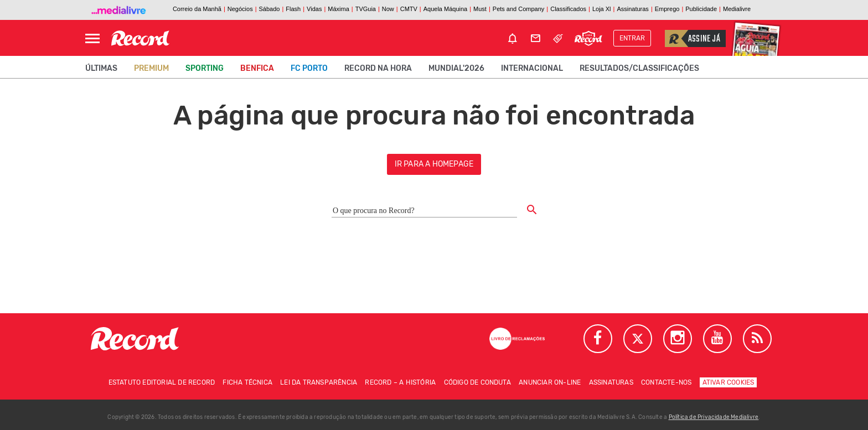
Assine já (693, 38)
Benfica (257, 68)
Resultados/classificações (639, 68)
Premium (151, 68)
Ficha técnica (247, 382)
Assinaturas (611, 382)
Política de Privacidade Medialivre (714, 417)
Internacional (532, 68)
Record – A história (400, 382)
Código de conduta (477, 382)
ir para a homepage (434, 164)
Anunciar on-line (550, 382)
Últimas (101, 68)
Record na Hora (378, 68)
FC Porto (309, 68)
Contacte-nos (666, 382)
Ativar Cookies (728, 382)
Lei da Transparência (319, 382)
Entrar (632, 38)
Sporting (205, 68)
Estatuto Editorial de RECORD (162, 382)
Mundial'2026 (456, 68)
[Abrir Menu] (92, 38)
